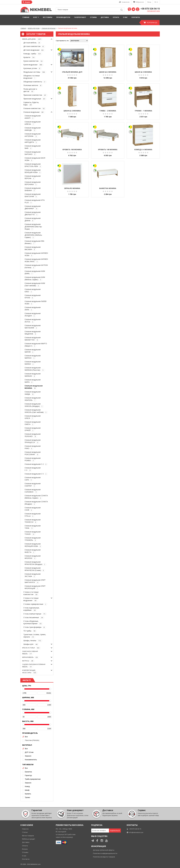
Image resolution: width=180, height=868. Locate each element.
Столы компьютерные (35, 614)
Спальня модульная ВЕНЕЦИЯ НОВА (33, 171)
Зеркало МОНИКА (72, 188)
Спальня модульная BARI (33, 147)
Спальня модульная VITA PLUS (35, 201)
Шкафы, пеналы (33, 641)
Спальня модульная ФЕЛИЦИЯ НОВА (33, 545)
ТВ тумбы (30, 631)
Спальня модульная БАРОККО (33, 153)
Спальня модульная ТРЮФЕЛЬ (33, 539)
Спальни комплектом (35, 108)
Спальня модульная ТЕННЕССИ (33, 521)
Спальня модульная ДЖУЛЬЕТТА (33, 213)
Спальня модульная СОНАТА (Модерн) (36, 503)
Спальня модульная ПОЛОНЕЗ (33, 435)
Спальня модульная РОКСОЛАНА (33, 453)
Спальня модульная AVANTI (33, 117)
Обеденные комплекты (35, 82)
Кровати (30, 57)
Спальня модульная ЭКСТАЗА (33, 575)
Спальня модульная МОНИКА (34, 387)
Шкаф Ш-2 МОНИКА (72, 111)
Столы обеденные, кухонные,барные (33, 622)
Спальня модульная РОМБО (33, 459)
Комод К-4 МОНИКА (143, 149)
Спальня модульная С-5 (36, 474)
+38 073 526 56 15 (150, 9)
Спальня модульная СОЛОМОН (33, 491)
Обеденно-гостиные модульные (32, 77)
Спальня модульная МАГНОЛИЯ (33, 327)
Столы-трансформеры (35, 627)
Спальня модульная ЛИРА (33, 309)
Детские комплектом (34, 46)
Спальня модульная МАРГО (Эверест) (36, 345)
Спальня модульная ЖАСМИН (33, 248)
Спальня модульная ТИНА (33, 527)
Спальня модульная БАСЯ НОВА (35, 159)
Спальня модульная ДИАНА (33, 219)
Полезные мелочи (33, 85)
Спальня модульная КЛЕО (33, 291)
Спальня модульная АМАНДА (33, 129)
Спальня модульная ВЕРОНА (33, 177)
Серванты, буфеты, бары (31, 104)
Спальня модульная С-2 (36, 464)
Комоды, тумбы (33, 54)
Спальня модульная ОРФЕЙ (33, 429)
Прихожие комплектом (35, 95)
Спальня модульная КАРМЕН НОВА (36, 254)
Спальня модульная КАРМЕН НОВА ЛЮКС (36, 260)
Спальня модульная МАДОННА (33, 333)
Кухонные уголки (33, 68)
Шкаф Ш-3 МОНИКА (143, 72)
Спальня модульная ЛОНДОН (33, 315)
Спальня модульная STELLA (33, 515)
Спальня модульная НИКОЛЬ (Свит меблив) (36, 411)
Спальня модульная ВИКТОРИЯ (33, 195)
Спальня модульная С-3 (33, 469)
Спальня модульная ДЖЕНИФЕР (33, 207)
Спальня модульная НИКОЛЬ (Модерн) (34, 405)
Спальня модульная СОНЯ (33, 509)
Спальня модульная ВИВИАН (33, 189)
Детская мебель (32, 43)
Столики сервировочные (35, 604)
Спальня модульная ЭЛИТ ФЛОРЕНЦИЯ (35, 587)
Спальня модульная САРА (33, 479)
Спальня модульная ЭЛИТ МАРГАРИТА (35, 581)
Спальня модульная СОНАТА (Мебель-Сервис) (36, 497)
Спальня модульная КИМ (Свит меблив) (35, 285)
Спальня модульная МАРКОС (33, 357)
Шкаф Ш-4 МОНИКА (108, 72)
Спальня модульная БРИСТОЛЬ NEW (33, 165)
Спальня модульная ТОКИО (33, 533)
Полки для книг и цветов (30, 90)
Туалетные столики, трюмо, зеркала (35, 636)
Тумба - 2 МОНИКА (108, 111)
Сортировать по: (62, 41)
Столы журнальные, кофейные (31, 609)
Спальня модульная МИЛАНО (33, 375)
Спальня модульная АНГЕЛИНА (33, 135)
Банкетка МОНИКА (108, 188)
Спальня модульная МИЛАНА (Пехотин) (35, 369)
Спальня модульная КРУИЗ (33, 297)
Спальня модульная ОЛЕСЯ (33, 417)
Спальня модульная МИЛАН (33, 363)
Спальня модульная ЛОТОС (33, 321)
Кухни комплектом (34, 61)
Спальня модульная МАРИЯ (33, 351)
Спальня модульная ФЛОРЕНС (33, 557)
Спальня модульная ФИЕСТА (33, 551)
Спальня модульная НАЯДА (33, 393)
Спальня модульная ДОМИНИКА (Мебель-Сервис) (34, 235)
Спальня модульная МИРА (33, 381)
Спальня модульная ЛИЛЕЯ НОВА (35, 303)
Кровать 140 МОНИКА (108, 149)
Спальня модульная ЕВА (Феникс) (34, 242)
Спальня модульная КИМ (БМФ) (35, 272)
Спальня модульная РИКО (33, 447)
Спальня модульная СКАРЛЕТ (33, 485)
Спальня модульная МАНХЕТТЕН (33, 339)
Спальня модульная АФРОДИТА (33, 141)
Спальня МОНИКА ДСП (72, 72)
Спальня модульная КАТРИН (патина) (36, 266)
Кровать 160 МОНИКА (72, 149)
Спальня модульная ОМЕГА (33, 423)
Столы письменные (34, 618)
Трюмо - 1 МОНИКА (143, 111)
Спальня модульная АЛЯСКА (33, 123)
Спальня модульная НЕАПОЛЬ (33, 399)
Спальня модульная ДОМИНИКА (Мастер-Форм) (33, 227)
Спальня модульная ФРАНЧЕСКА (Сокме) (35, 569)
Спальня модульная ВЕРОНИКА (33, 183)
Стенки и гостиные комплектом (31, 593)
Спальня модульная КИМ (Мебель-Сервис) (35, 278)
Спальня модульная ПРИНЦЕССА (33, 441)
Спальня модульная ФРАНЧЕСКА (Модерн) (35, 563)
